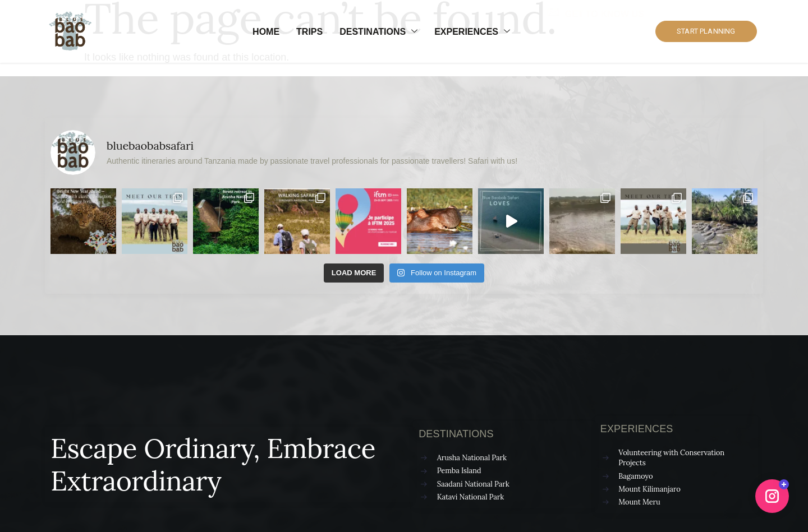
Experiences (472, 32)
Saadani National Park (473, 484)
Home (266, 32)
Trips (309, 32)
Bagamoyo (635, 476)
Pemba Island (459, 471)
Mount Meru (639, 502)
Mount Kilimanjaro (649, 489)
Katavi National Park (470, 497)
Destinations (378, 32)
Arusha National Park (472, 458)
